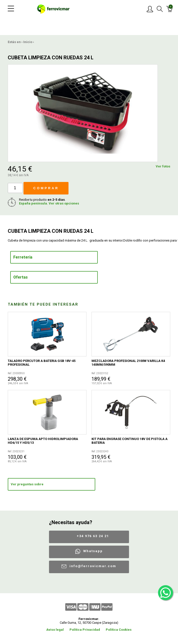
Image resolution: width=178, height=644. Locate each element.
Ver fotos (163, 166)
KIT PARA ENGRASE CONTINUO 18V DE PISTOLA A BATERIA (129, 441)
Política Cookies (119, 630)
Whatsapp (93, 551)
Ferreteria (23, 257)
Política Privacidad (85, 630)
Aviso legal (55, 630)
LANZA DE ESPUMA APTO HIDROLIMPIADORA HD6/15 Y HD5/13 (43, 441)
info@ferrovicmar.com (93, 566)
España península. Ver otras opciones (49, 203)
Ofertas (20, 277)
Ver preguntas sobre (27, 484)
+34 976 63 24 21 (93, 536)
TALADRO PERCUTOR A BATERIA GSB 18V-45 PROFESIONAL (42, 363)
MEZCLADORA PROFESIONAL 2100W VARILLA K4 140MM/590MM (128, 363)
